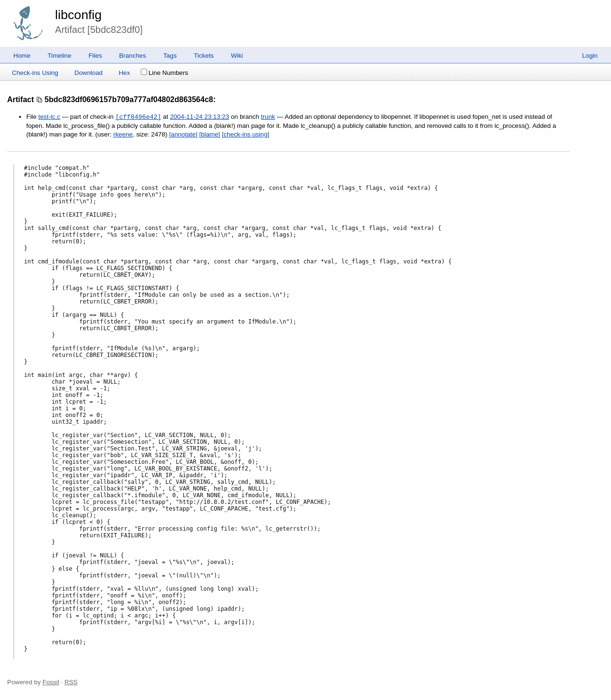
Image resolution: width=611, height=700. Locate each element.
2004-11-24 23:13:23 (200, 117)
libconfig (78, 15)
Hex (125, 73)
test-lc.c (49, 117)
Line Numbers (164, 73)
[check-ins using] (246, 134)
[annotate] (183, 134)
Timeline (60, 56)
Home (22, 56)
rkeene (123, 134)
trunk (268, 117)
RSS (71, 682)
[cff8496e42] (138, 117)
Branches (133, 56)
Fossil (51, 682)
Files (95, 56)
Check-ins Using (35, 73)
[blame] (210, 134)
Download (89, 73)
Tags (170, 56)
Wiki (237, 56)
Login (590, 56)
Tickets (204, 56)
